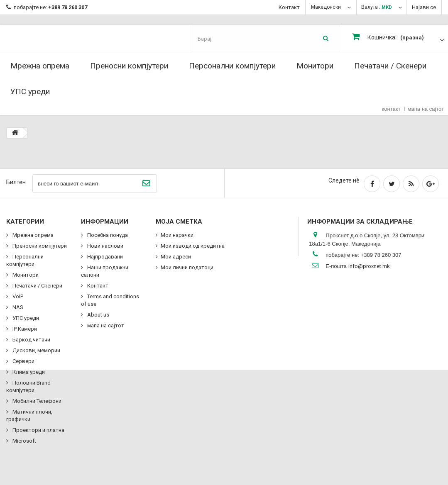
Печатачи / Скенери (390, 66)
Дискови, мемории (36, 350)
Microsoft (24, 441)
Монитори (315, 66)
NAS (17, 307)
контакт (391, 109)
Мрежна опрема (40, 66)
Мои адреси (176, 257)
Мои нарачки (177, 235)
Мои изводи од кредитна (193, 246)
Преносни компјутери (129, 66)
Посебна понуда (107, 235)
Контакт (289, 7)
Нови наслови (105, 246)
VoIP (17, 296)
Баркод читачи (31, 340)
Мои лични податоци (187, 267)
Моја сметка (179, 222)
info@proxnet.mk (369, 266)
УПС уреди (30, 91)
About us (98, 315)
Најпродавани (104, 257)
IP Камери (24, 329)
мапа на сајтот (426, 109)
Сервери (23, 361)
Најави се (424, 7)
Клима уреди (28, 372)
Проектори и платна (38, 430)
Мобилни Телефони (36, 401)
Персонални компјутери (232, 66)
